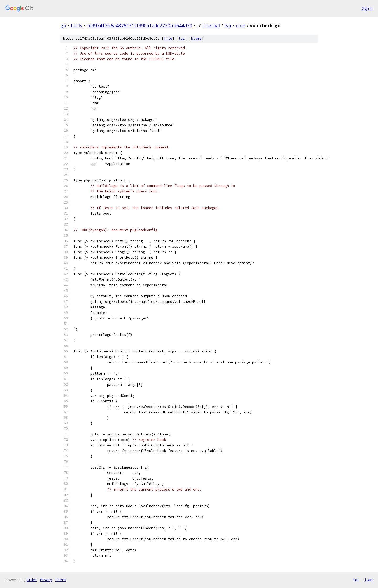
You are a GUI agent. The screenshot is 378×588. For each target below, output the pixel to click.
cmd (241, 25)
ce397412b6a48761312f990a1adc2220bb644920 (139, 25)
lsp (228, 25)
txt (356, 580)
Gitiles (32, 580)
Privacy (46, 580)
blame (196, 38)
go (63, 25)
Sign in (367, 8)
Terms (61, 580)
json (369, 580)
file (168, 38)
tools (76, 25)
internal (211, 25)
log (182, 38)
